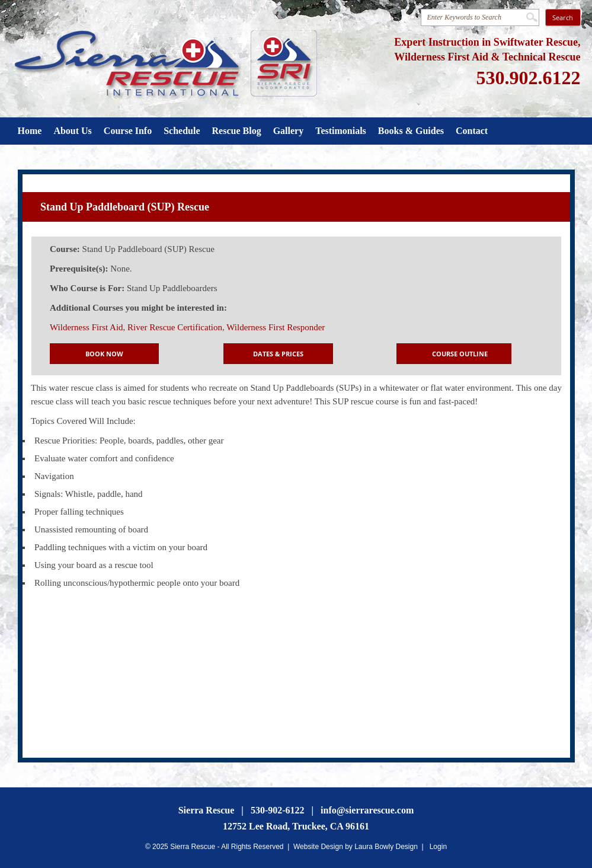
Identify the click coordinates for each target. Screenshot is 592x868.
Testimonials (341, 131)
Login (438, 847)
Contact (472, 131)
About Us (72, 131)
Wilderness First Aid (87, 327)
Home (30, 131)
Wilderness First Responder (276, 327)
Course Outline (460, 354)
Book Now (104, 354)
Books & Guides (411, 131)
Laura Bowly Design (386, 847)
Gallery (289, 131)
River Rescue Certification (175, 327)
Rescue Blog (237, 131)
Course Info (128, 131)
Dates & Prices (278, 354)
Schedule (182, 131)
